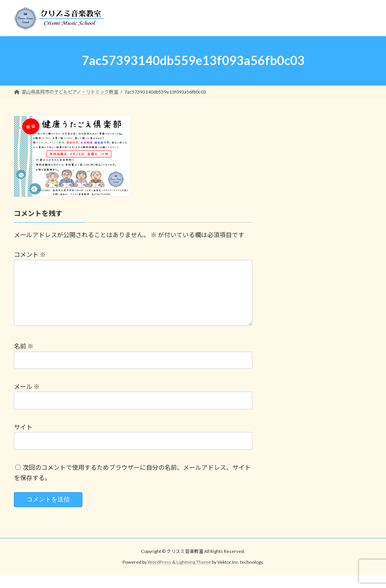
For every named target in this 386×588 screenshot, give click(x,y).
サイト (23, 439)
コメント (30, 254)
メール (27, 399)
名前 (24, 358)
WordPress (159, 574)
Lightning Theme (194, 574)
